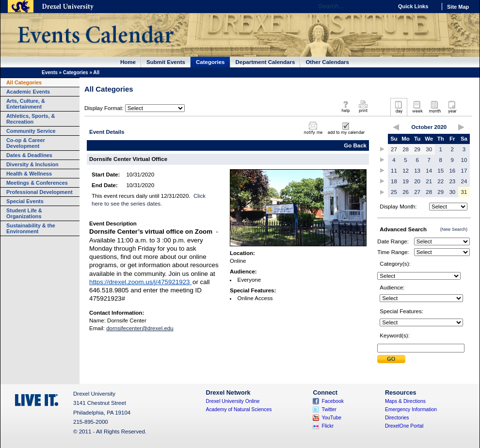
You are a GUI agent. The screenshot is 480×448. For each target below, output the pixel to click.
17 (464, 171)
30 (429, 149)
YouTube (331, 418)
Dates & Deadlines (29, 155)
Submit (391, 359)
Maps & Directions (405, 401)
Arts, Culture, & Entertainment (26, 104)
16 (452, 171)
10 (464, 160)
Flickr (328, 426)
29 (417, 149)
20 (417, 181)
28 (406, 149)
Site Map (458, 7)
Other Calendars (327, 62)
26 (406, 192)
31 (464, 192)
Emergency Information (411, 409)
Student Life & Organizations (24, 213)
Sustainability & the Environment (31, 228)
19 (406, 181)
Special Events (25, 201)
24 (464, 181)
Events (50, 72)
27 (394, 149)
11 (394, 171)
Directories (397, 418)
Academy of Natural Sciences (239, 409)
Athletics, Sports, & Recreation (31, 119)
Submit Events (166, 62)
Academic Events (28, 92)
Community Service (31, 131)
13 (417, 171)
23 (452, 181)
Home (128, 62)
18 (394, 181)
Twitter (329, 409)
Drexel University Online (233, 401)
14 (429, 171)
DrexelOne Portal (404, 426)
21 (429, 181)
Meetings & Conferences (37, 183)
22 (440, 181)
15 (440, 171)
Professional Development (40, 192)
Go (383, 6)
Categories (210, 62)
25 (394, 192)
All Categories (24, 82)
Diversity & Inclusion (32, 164)
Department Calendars (265, 62)
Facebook (333, 401)
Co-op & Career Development (26, 143)
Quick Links (413, 6)
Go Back (355, 145)
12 (406, 171)
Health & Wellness (29, 174)
